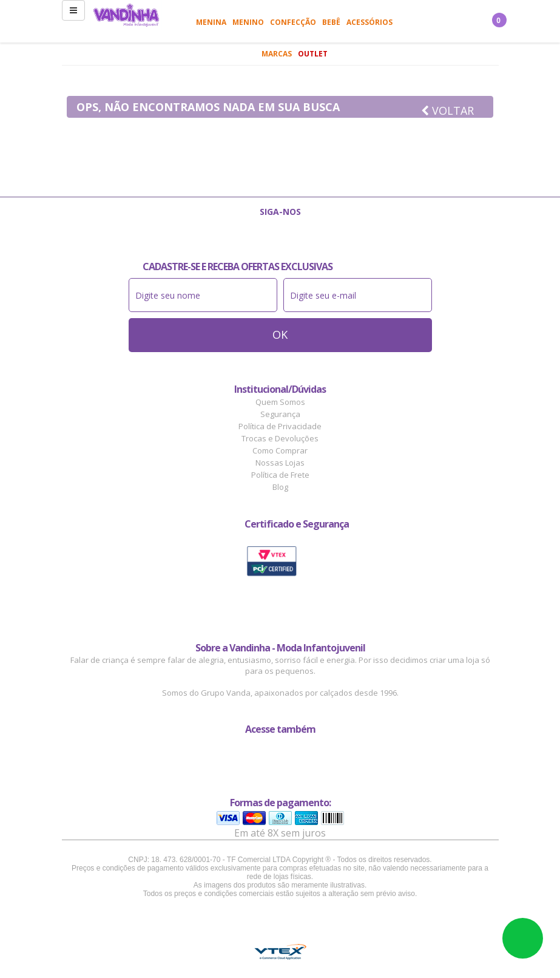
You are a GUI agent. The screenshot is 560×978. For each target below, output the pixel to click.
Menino (248, 22)
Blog (280, 487)
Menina (211, 22)
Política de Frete (280, 475)
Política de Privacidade (280, 426)
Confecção (293, 22)
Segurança (280, 414)
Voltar (447, 110)
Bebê (331, 22)
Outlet (313, 54)
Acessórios (369, 22)
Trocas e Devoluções (280, 438)
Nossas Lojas (280, 463)
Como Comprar (280, 450)
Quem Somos (280, 402)
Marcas (277, 54)
